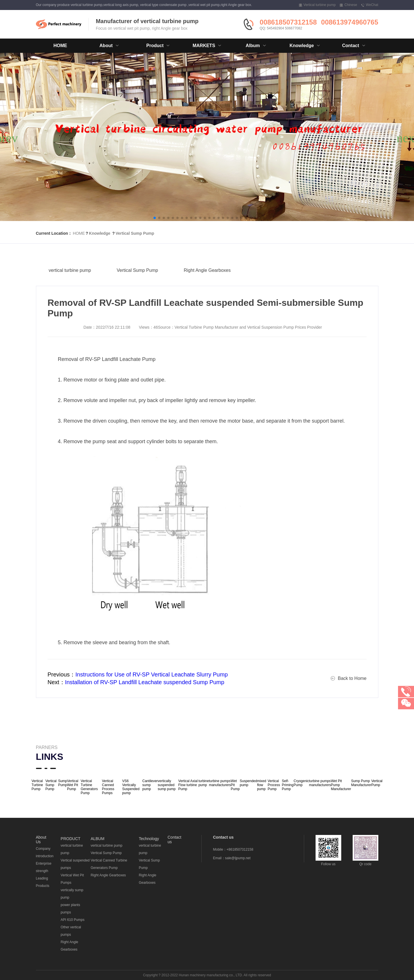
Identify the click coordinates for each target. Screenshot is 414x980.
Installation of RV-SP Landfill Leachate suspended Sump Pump (145, 682)
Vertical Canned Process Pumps (108, 787)
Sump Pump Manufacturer (361, 783)
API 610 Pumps (73, 920)
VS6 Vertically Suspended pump (131, 787)
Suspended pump (248, 783)
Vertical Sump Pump (135, 233)
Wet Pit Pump (235, 785)
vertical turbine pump (70, 282)
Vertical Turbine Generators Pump (89, 787)
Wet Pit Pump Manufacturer (341, 785)
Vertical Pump (377, 783)
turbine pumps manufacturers (220, 783)
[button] (155, 218)
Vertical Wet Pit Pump (73, 785)
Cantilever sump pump (150, 785)
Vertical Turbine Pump (37, 785)
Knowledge (100, 233)
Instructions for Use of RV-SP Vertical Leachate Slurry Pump (152, 674)
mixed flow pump (262, 785)
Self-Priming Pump (288, 785)
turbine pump (204, 783)
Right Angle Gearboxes (207, 282)
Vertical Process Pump (274, 785)
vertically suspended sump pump (167, 785)
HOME (60, 46)
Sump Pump (63, 783)
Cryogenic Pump (301, 783)
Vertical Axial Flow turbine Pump (188, 785)
